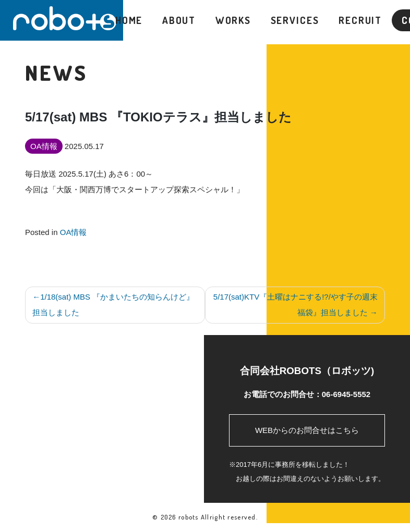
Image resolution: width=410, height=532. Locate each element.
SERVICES (295, 20)
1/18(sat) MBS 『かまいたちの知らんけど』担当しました (113, 305)
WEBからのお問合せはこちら (307, 430)
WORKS (233, 20)
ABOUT (179, 20)
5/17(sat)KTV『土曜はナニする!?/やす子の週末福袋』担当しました (296, 305)
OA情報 (74, 232)
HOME (129, 20)
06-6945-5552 (346, 394)
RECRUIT (360, 20)
